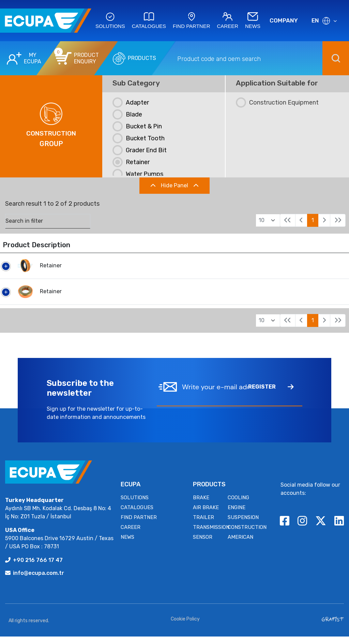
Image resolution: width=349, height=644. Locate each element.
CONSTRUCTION (247, 535)
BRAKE (201, 505)
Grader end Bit (140, 150)
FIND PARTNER (139, 525)
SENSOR (203, 545)
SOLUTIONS (135, 505)
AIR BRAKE (206, 515)
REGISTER (271, 395)
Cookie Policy (185, 626)
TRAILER (203, 525)
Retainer (131, 162)
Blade (127, 114)
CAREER (131, 535)
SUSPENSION (243, 525)
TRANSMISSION (211, 535)
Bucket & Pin (137, 126)
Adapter (131, 103)
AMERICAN (240, 545)
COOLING (238, 505)
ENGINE (237, 515)
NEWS (127, 545)
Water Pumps (138, 174)
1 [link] (313, 220)
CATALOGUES (137, 515)
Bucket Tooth (139, 138)
